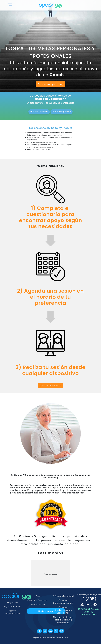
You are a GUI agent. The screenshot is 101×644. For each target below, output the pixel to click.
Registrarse (13, 602)
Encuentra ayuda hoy (50, 84)
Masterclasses (38, 604)
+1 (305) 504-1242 (88, 602)
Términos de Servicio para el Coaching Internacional (63, 620)
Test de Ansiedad (39, 112)
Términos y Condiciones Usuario (63, 602)
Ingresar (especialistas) (13, 612)
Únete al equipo (46, 611)
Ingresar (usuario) (13, 607)
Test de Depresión (62, 112)
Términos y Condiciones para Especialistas (63, 610)
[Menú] (10, 5)
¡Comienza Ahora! (50, 385)
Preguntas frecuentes (38, 600)
